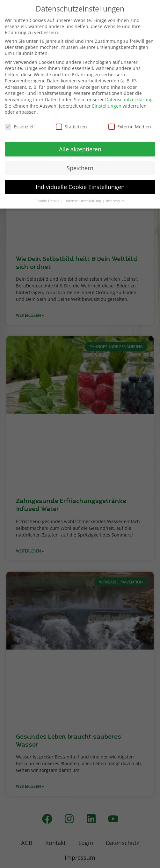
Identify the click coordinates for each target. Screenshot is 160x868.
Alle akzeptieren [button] (80, 149)
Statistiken (71, 127)
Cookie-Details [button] (48, 201)
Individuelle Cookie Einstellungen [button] (80, 187)
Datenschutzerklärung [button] (83, 201)
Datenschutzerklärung (129, 99)
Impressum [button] (115, 201)
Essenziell (20, 127)
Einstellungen (107, 106)
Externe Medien (130, 127)
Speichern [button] (80, 168)
